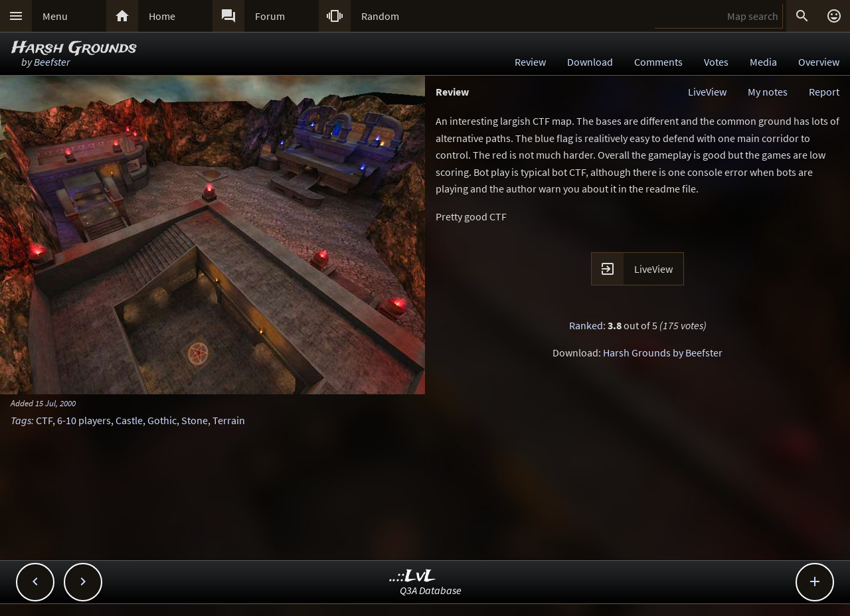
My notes (768, 92)
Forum (270, 16)
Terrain (229, 420)
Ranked (586, 325)
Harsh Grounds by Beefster (663, 352)
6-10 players (84, 420)
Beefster (52, 62)
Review (530, 62)
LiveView (707, 92)
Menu (55, 16)
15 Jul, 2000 (55, 403)
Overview (819, 62)
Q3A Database (431, 590)
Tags (21, 420)
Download (590, 62)
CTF (44, 420)
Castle (129, 420)
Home (162, 16)
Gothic (162, 420)
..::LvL (413, 577)
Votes (716, 62)
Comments (658, 62)
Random (380, 16)
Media (763, 62)
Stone (195, 420)
